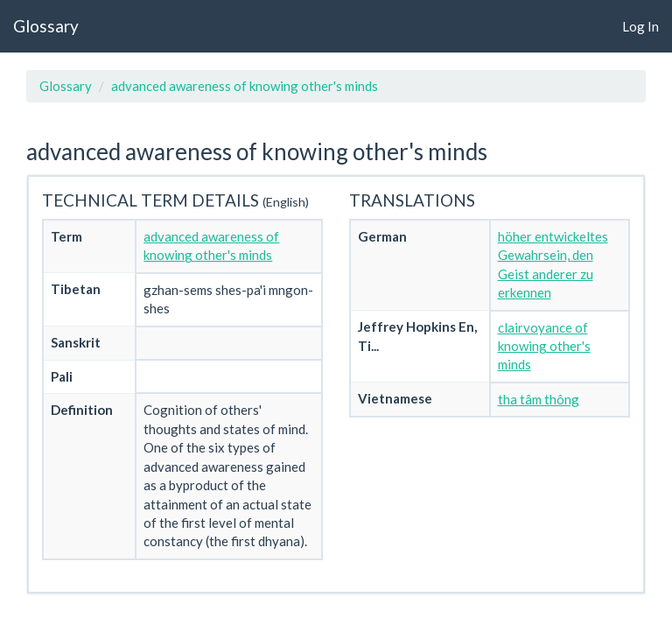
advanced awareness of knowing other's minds (245, 86)
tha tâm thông (539, 399)
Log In (640, 26)
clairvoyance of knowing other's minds (544, 346)
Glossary (46, 26)
